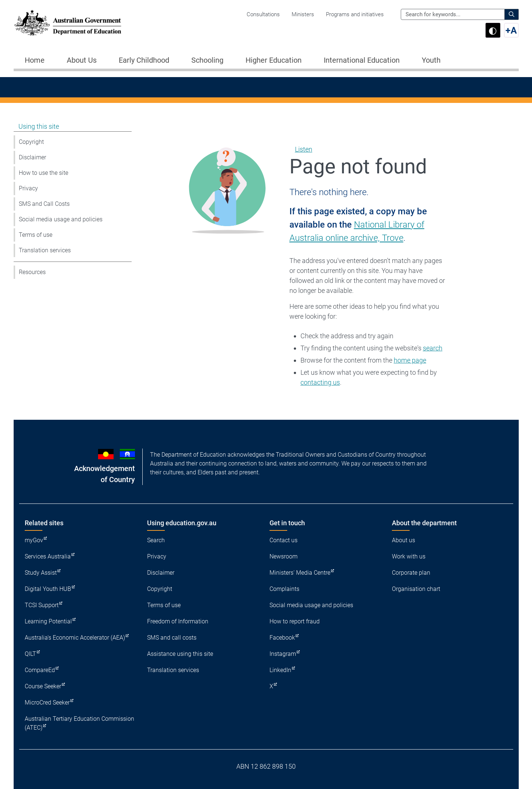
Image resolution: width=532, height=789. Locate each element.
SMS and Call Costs (44, 204)
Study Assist (41, 573)
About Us (82, 60)
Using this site (39, 126)
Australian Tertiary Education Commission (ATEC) (79, 723)
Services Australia (48, 556)
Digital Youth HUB (48, 589)
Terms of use (36, 235)
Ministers (303, 14)
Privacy (28, 188)
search (433, 348)
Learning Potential (48, 621)
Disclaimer (32, 157)
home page (410, 360)
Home (35, 60)
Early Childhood (144, 60)
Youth (431, 60)
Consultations (263, 14)
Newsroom (284, 556)
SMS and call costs (172, 638)
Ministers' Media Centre (300, 573)
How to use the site (44, 173)
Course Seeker (43, 686)
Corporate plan (411, 573)
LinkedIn (280, 670)
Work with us (409, 556)
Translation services (45, 250)
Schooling (207, 60)
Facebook (282, 638)
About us (404, 540)
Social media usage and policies (61, 219)
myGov (34, 540)
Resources (32, 272)
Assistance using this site (180, 654)
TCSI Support (42, 605)
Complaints (284, 589)
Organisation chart (416, 589)
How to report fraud (295, 621)
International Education (362, 60)
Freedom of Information (178, 621)
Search (156, 540)
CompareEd (40, 670)
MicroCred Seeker (47, 703)
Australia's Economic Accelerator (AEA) (75, 638)
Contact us (284, 540)
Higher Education (274, 60)
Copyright (31, 142)
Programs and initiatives (355, 14)
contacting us (320, 382)
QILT (30, 654)
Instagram (283, 654)
